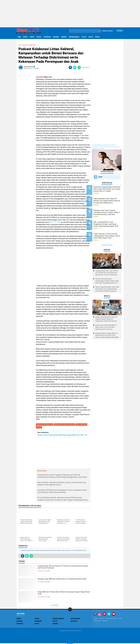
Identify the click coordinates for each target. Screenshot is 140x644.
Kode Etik (103, 619)
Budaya (97, 37)
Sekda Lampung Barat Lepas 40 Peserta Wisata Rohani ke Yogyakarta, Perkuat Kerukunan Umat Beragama (106, 310)
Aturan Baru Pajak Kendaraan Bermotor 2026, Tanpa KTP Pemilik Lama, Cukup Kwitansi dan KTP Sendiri (110, 189)
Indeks (25, 37)
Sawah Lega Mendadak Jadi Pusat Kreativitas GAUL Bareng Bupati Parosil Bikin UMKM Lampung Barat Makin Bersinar (107, 280)
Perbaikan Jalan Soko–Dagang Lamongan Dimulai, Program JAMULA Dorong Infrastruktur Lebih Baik (109, 209)
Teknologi (20, 624)
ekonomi (64, 37)
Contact (96, 622)
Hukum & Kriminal (58, 619)
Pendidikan (47, 37)
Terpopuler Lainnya (107, 236)
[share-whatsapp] (79, 67)
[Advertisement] (70, 14)
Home (19, 37)
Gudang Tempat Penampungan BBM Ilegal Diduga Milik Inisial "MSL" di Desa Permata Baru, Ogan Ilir (63, 436)
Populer (120, 31)
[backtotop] (70, 610)
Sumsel (39, 428)
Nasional (56, 37)
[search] (85, 31)
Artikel (39, 37)
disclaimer (113, 622)
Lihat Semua (54, 606)
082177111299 (55, 222)
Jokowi (100, 177)
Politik (84, 37)
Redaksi (96, 619)
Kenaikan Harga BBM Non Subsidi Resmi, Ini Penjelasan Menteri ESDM (62, 582)
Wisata (91, 37)
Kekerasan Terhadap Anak (45, 425)
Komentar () (86, 67)
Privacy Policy (104, 622)
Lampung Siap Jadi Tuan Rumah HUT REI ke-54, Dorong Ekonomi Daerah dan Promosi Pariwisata (64, 571)
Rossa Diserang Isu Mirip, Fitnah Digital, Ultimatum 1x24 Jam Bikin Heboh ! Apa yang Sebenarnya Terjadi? (106, 147)
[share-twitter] (75, 67)
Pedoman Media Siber (113, 619)
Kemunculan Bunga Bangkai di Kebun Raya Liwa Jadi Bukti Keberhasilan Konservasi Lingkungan (106, 318)
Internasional (75, 619)
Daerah (32, 37)
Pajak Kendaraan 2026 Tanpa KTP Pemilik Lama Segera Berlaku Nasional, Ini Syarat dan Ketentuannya (109, 199)
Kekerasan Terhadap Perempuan (65, 425)
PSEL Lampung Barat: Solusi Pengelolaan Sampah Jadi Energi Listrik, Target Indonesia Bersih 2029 (110, 219)
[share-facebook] (70, 67)
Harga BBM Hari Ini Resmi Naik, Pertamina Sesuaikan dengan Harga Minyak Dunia (61, 595)
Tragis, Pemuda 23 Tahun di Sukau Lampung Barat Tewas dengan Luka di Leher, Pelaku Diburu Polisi (109, 228)
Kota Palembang (82, 425)
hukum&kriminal (74, 37)
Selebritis (74, 622)
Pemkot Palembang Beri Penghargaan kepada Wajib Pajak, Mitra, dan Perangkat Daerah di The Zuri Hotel (107, 272)
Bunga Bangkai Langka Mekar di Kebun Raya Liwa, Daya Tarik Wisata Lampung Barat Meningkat (107, 326)
